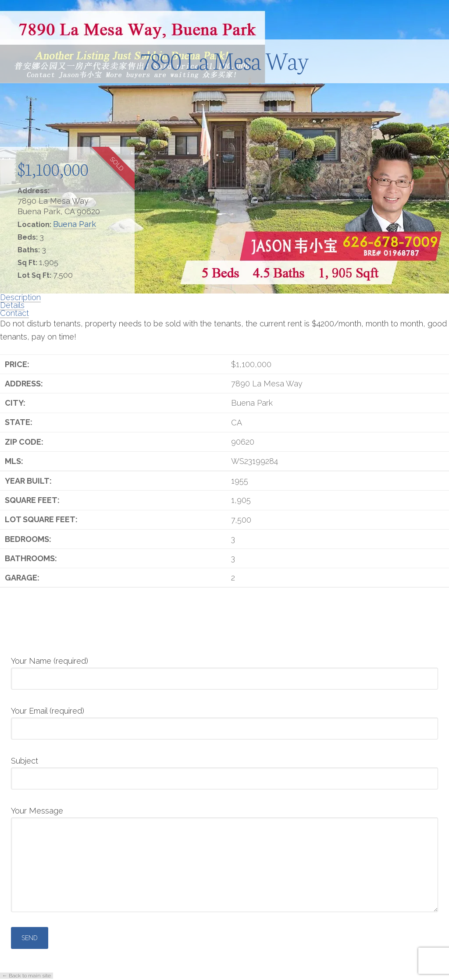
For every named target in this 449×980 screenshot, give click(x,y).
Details (12, 305)
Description (20, 297)
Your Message (224, 817)
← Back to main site (27, 976)
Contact (14, 313)
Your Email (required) (224, 720)
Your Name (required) (224, 670)
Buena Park (75, 224)
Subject (224, 770)
